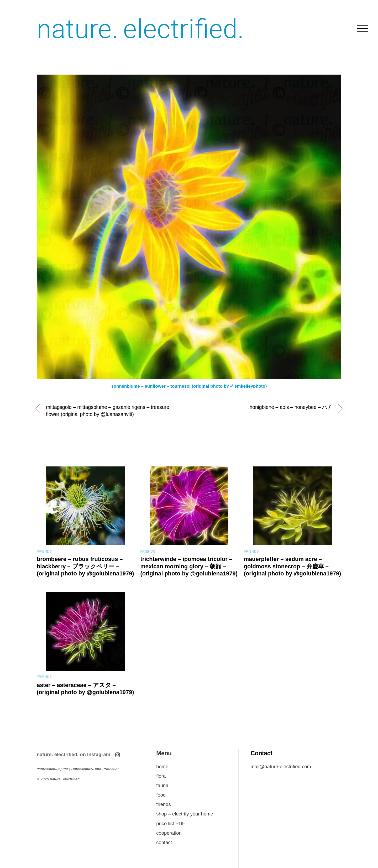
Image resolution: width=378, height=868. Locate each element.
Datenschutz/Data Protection (96, 769)
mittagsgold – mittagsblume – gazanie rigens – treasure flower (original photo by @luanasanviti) (107, 411)
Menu (164, 753)
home (162, 766)
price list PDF (171, 823)
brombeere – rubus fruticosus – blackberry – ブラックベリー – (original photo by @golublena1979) (85, 566)
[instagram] (118, 754)
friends (44, 552)
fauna (162, 785)
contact (164, 842)
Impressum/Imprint (52, 769)
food (161, 795)
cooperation (169, 833)
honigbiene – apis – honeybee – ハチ (291, 407)
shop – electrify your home (185, 814)
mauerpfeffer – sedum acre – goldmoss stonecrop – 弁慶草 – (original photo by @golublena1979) (293, 566)
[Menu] (362, 28)
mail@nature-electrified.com (281, 766)
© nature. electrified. (59, 779)
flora (161, 776)
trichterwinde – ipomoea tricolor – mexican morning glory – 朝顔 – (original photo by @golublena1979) (189, 566)
